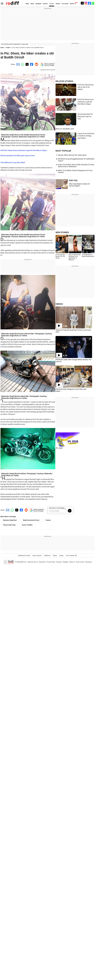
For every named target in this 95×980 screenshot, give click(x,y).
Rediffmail (47, 556)
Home (2, 48)
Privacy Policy (51, 562)
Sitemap (59, 562)
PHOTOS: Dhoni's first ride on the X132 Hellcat (86, 87)
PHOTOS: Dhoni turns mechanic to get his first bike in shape (86, 102)
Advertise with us (33, 562)
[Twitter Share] (27, 64)
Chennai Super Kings (9, 525)
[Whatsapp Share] (22, 64)
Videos (61, 556)
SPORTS (58, 4)
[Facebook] (90, 3)
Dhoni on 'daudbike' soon (65, 129)
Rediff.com (23, 562)
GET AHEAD (65, 4)
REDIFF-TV (73, 4)
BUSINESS (38, 4)
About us (72, 562)
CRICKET (52, 4)
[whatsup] (93, 3)
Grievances (88, 562)
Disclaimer (42, 562)
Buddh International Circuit (31, 520)
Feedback (65, 562)
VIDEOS (59, 304)
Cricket (8, 48)
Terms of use (80, 562)
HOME (27, 4)
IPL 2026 (59, 448)
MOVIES (45, 4)
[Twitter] (82, 3)
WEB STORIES (62, 232)
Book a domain (37, 556)
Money (55, 556)
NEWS (32, 4)
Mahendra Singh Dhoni (10, 520)
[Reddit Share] (36, 64)
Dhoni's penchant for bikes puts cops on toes (85, 116)
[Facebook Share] (31, 64)
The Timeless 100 (71, 556)
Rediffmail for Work (24, 556)
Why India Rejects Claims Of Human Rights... (79, 185)
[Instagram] (86, 3)
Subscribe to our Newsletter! (57, 508)
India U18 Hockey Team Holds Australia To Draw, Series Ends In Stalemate (76, 166)
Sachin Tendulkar (27, 525)
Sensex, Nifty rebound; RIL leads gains (72, 155)
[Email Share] (18, 64)
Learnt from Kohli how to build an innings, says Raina (86, 136)
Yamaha (48, 520)
